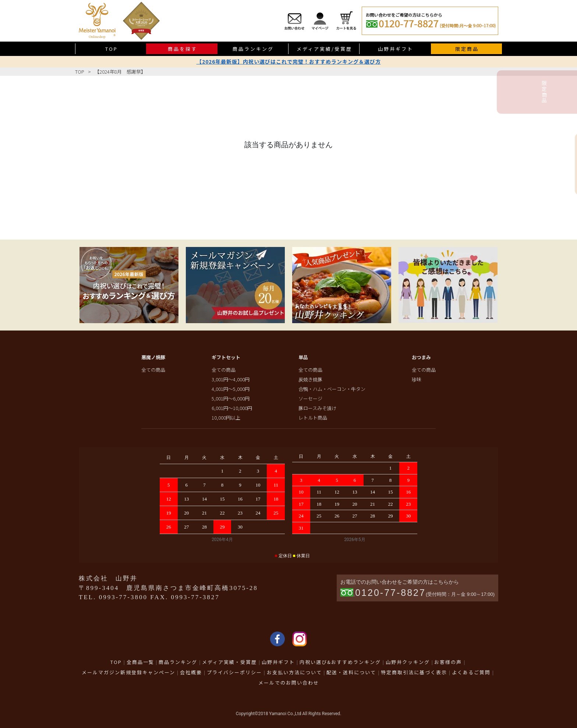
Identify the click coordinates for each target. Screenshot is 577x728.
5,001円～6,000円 (231, 398)
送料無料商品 (568, 164)
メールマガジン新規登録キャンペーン (128, 672)
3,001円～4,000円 (231, 379)
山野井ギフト (396, 49)
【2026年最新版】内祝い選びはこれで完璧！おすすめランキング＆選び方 (289, 61)
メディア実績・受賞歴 (229, 662)
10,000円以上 (226, 418)
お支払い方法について (294, 672)
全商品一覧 (140, 662)
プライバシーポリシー (234, 672)
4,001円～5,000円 (231, 389)
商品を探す (183, 49)
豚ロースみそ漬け (317, 408)
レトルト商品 (313, 418)
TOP (111, 49)
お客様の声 (448, 662)
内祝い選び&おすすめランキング (340, 662)
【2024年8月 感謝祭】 (120, 72)
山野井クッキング (408, 662)
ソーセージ (310, 398)
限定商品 (467, 49)
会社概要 (191, 672)
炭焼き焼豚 (310, 379)
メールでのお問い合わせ (289, 683)
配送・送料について (351, 672)
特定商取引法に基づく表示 (414, 672)
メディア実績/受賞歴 (324, 49)
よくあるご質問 (471, 672)
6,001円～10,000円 (232, 408)
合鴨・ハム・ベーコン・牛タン (332, 389)
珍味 (417, 379)
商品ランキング (253, 49)
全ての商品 (153, 370)
